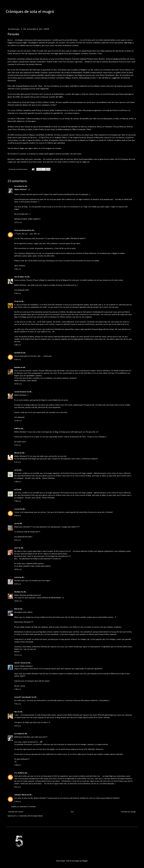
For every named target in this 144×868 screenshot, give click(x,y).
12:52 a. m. (18, 223)
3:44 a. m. (18, 345)
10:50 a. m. (18, 384)
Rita (16, 609)
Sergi (16, 301)
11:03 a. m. (18, 421)
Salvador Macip (20, 795)
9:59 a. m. (18, 584)
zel (15, 470)
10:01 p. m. (18, 570)
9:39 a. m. (18, 360)
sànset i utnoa (20, 663)
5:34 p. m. (18, 802)
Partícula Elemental (22, 230)
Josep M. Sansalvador (23, 697)
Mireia (17, 453)
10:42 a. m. (18, 601)
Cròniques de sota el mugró (30, 12)
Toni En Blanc (19, 277)
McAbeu (17, 592)
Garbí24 (17, 353)
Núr (16, 712)
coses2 (17, 509)
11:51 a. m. (18, 655)
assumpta (18, 734)
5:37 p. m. (18, 462)
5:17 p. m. (18, 445)
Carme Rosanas (20, 392)
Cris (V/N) (18, 773)
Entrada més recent (16, 812)
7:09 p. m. (18, 482)
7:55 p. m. (18, 704)
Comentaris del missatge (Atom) (31, 816)
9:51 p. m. (18, 540)
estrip (17, 577)
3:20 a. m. (18, 293)
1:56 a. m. (18, 269)
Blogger (85, 861)
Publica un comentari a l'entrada (24, 807)
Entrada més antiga (128, 812)
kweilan (17, 368)
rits (16, 524)
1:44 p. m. (18, 689)
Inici (72, 812)
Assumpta (18, 186)
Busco (10, 40)
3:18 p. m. (18, 765)
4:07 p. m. (18, 726)
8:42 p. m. (18, 516)
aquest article (88, 718)
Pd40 (16, 429)
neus (16, 548)
